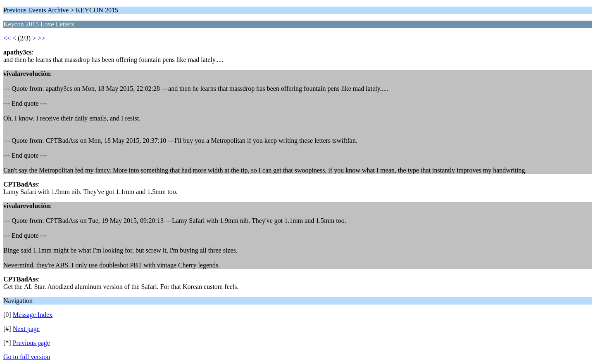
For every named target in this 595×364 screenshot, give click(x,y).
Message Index (33, 315)
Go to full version (27, 357)
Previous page (31, 343)
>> (41, 38)
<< (7, 38)
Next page (26, 329)
